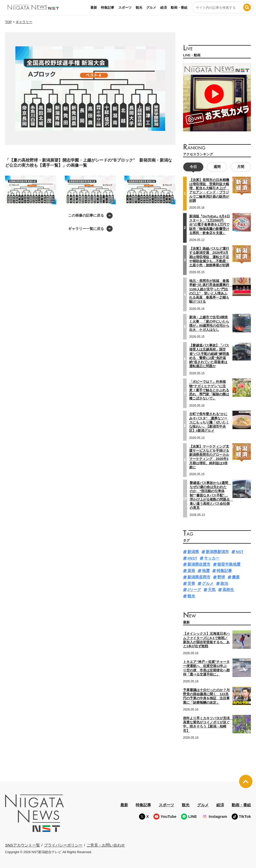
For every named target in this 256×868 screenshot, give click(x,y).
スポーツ (125, 8)
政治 (224, 583)
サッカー (212, 558)
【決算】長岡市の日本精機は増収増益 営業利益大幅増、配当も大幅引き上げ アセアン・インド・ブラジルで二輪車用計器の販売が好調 (209, 190)
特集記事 (108, 8)
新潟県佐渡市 (199, 564)
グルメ (151, 8)
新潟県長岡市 (199, 577)
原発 (191, 571)
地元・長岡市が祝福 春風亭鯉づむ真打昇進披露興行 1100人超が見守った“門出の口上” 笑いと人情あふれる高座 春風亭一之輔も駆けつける (211, 291)
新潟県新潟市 (217, 552)
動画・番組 (179, 8)
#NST (192, 558)
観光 (139, 8)
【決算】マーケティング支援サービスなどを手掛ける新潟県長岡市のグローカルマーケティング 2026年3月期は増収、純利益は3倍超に (209, 457)
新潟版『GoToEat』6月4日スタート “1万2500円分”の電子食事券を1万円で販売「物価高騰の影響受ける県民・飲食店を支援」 (210, 225)
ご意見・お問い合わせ (106, 845)
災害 (191, 583)
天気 (212, 590)
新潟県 (193, 552)
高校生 (228, 590)
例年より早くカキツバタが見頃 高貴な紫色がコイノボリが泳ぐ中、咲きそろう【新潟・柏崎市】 (208, 724)
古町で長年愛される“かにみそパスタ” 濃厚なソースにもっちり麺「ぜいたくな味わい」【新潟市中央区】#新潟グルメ (209, 422)
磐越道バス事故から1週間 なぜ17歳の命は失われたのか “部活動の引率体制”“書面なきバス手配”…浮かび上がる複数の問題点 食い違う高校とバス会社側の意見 (211, 495)
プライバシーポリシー (63, 845)
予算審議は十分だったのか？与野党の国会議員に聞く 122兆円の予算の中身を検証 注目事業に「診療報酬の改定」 (206, 696)
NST (240, 552)
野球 (221, 577)
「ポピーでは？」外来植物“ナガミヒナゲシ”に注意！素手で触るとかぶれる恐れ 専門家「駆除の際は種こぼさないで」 (209, 390)
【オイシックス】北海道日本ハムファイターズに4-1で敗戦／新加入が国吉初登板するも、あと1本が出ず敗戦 (206, 640)
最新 (94, 8)
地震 (206, 571)
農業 (236, 577)
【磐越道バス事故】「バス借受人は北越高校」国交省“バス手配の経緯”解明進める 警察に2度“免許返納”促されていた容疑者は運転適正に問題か (209, 356)
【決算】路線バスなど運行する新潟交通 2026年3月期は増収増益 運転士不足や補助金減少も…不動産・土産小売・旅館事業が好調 (209, 257)
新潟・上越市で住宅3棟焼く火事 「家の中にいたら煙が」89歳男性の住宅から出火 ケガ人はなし (209, 323)
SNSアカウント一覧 (23, 845)
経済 (164, 8)
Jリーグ (194, 590)
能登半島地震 (229, 564)
